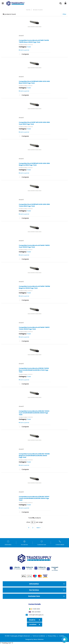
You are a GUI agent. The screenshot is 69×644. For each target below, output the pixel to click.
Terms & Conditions (39, 636)
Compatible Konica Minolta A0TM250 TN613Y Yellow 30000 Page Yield (34, 328)
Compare (24, 54)
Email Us (35, 620)
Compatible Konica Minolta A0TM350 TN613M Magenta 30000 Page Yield (34, 287)
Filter (64, 14)
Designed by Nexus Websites (34, 639)
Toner (29, 47)
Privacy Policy (52, 636)
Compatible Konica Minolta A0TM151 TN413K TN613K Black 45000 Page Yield (34, 41)
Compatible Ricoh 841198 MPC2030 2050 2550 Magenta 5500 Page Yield (34, 164)
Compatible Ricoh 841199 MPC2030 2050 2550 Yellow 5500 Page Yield (34, 205)
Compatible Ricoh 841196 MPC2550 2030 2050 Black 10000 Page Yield (34, 82)
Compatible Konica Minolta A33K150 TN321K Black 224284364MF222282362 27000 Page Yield (34, 370)
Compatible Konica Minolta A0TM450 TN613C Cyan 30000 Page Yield (34, 246)
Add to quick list (24, 50)
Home (28, 10)
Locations (35, 624)
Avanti (21, 36)
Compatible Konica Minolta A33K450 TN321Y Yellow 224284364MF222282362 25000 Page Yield (34, 498)
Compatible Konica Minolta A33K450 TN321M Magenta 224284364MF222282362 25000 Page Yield (34, 456)
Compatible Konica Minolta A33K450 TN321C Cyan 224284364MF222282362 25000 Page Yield (34, 413)
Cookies (62, 636)
